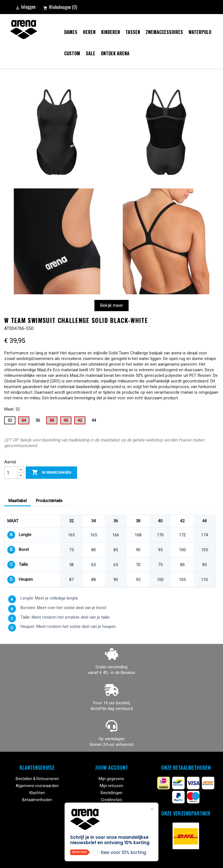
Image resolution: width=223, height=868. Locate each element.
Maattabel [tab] (18, 501)
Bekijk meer (112, 305)
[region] (110, 551)
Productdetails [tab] (49, 501)
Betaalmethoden (37, 800)
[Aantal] (11, 473)
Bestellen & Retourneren (37, 779)
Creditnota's (112, 800)
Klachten (37, 793)
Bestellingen (112, 793)
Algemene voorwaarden (37, 786)
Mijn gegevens (111, 779)
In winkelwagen (51, 473)
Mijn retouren (112, 786)
